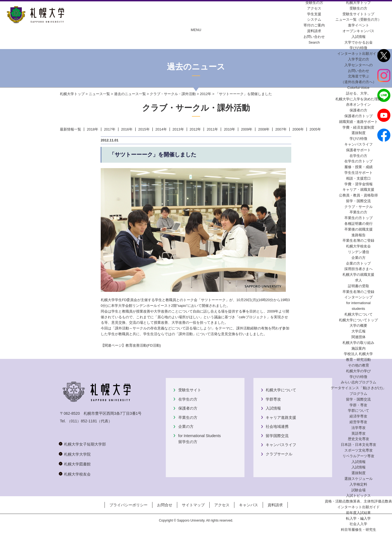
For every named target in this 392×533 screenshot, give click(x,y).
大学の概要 (358, 325)
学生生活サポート (359, 173)
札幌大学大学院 (77, 454)
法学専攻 (359, 428)
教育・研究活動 (358, 360)
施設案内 (359, 348)
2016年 (127, 129)
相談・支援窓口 (358, 178)
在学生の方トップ (359, 161)
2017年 (110, 129)
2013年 (178, 129)
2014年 (161, 129)
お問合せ (165, 505)
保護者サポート (358, 150)
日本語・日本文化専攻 (359, 445)
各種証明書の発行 (359, 224)
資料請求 (275, 505)
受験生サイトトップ (358, 14)
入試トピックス (358, 496)
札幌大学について (281, 390)
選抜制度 (359, 133)
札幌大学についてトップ (358, 320)
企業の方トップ (358, 263)
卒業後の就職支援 (359, 229)
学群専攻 (273, 399)
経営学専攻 (358, 422)
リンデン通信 (359, 252)
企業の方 (186, 426)
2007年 (281, 129)
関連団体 (359, 337)
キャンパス (249, 505)
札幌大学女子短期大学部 (85, 444)
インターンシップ (359, 297)
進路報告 (359, 235)
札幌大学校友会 (358, 246)
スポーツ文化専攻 (359, 450)
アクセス (222, 505)
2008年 (264, 129)
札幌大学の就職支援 (358, 275)
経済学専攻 (358, 416)
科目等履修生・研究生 (359, 530)
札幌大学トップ (358, 3)
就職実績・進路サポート (358, 122)
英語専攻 (359, 433)
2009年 (247, 129)
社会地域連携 (277, 426)
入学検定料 (358, 484)
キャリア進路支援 (281, 417)
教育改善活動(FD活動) (143, 345)
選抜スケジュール (359, 479)
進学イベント (359, 25)
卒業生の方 (188, 417)
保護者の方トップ (359, 116)
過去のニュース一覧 (130, 94)
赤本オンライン (358, 105)
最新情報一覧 (71, 129)
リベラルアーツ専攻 (358, 456)
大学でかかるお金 (359, 42)
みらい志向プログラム (359, 382)
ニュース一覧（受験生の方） (358, 19)
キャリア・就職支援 (358, 190)
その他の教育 (359, 365)
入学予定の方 (359, 59)
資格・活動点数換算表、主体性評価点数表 (358, 501)
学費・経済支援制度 (358, 127)
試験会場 (359, 490)
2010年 (229, 129)
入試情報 (359, 37)
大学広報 (359, 331)
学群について (359, 411)
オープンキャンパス (358, 31)
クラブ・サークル (359, 207)
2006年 (298, 129)
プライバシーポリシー (128, 505)
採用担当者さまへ (359, 269)
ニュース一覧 (99, 94)
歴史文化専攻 (359, 439)
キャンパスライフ (359, 144)
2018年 (93, 129)
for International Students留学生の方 (200, 439)
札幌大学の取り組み (358, 343)
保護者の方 (188, 408)
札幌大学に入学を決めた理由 (358, 99)
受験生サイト (190, 390)
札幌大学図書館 (77, 464)
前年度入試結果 (358, 513)
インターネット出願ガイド (359, 54)
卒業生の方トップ (359, 218)
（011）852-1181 (82, 421)
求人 (359, 280)
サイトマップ (193, 505)
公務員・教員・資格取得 (358, 195)
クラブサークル (279, 454)
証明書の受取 (359, 286)
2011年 (212, 129)
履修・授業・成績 (359, 167)
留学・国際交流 (358, 201)
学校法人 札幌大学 (359, 354)
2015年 (144, 129)
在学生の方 (188, 399)
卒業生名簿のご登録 (358, 240)
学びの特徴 (358, 48)
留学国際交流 (277, 436)
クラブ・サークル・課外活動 (173, 94)
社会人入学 (358, 524)
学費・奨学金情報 (359, 184)
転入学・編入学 (358, 518)
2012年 (206, 94)
